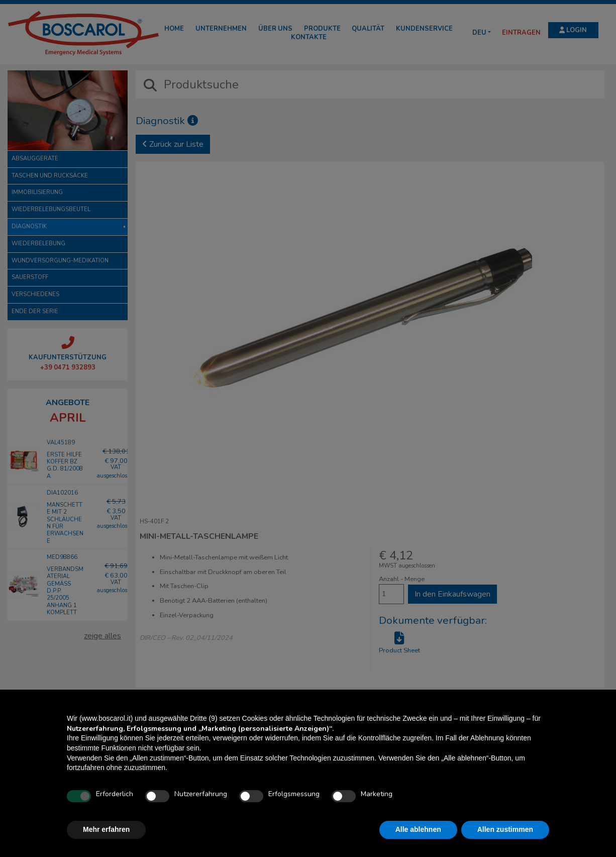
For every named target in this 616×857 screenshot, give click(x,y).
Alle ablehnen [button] (418, 829)
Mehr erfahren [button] (106, 829)
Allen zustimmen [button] (505, 829)
